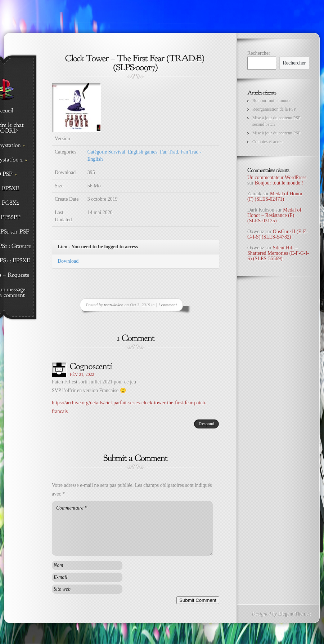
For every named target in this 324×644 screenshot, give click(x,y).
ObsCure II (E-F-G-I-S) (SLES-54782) (277, 234)
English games (143, 152)
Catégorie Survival (106, 152)
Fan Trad (169, 152)
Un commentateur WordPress (277, 177)
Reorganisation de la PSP (274, 109)
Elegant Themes (294, 614)
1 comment (167, 305)
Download (68, 261)
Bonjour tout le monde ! (273, 101)
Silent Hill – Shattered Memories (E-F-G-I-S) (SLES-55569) (278, 253)
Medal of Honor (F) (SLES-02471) (275, 196)
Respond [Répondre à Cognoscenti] (207, 424)
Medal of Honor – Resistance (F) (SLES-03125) (274, 216)
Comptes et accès (267, 142)
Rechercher (259, 53)
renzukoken (114, 305)
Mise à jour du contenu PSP (276, 133)
